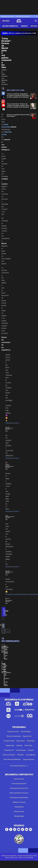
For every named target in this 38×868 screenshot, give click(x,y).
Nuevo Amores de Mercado (12, 759)
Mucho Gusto (21, 741)
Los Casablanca (31, 755)
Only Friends (28, 745)
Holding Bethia (19, 807)
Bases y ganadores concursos (19, 793)
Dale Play (19, 745)
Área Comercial (19, 811)
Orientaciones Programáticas (19, 798)
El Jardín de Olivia (9, 741)
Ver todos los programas (19, 766)
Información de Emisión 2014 (19, 788)
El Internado (31, 741)
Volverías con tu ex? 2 (8, 16)
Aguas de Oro (27, 736)
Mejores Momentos (10, 26)
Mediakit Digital (19, 816)
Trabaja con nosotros (19, 802)
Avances (24, 26)
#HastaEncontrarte (13, 594)
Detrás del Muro (26, 732)
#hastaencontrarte (12, 423)
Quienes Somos (19, 779)
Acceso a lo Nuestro (9, 755)
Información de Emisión (19, 784)
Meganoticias (10, 745)
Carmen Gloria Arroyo (23, 16)
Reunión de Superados (14, 736)
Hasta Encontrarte (6, 631)
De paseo (31, 750)
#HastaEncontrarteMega (29, 594)
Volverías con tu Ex (13, 732)
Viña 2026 (20, 755)
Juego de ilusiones (29, 759)
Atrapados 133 (9, 750)
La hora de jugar (21, 750)
